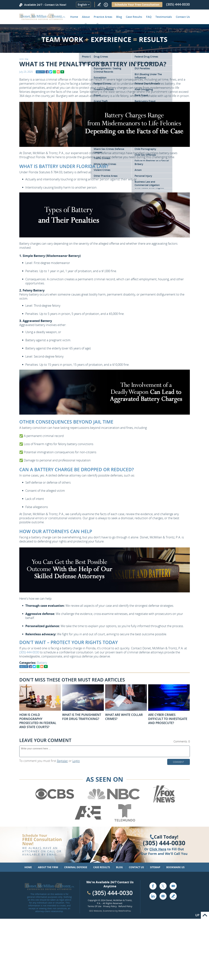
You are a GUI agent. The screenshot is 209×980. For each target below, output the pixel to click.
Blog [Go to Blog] (27, 59)
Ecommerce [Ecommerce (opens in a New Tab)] (109, 911)
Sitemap (155, 867)
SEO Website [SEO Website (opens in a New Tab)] (95, 911)
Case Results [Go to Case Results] (134, 17)
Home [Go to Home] (74, 17)
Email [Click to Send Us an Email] (163, 896)
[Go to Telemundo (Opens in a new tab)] (124, 821)
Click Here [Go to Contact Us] (158, 849)
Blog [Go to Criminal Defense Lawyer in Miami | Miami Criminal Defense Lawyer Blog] (119, 17)
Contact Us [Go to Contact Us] (136, 867)
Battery (42, 663)
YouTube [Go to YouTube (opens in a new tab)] (173, 886)
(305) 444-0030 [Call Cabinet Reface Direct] (112, 893)
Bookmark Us (175, 867)
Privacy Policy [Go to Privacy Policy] (110, 906)
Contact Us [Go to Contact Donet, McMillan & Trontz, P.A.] (183, 17)
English (82, 5)
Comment (178, 762)
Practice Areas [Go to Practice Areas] (103, 17)
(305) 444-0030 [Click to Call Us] (164, 843)
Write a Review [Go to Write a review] (99, 4)
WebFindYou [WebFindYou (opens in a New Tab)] (125, 911)
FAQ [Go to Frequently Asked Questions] (149, 17)
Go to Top (205, 915)
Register (62, 761)
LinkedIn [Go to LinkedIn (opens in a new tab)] (153, 896)
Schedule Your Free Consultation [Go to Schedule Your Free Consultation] (137, 5)
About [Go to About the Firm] (86, 17)
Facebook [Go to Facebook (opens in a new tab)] (153, 886)
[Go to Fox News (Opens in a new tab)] (164, 802)
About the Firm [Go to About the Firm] (48, 867)
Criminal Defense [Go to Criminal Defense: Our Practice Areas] (76, 867)
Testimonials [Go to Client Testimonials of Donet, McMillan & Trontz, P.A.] (164, 17)
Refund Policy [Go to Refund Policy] (125, 906)
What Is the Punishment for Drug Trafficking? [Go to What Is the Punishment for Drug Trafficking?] (82, 717)
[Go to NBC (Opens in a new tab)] (114, 802)
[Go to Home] (42, 19)
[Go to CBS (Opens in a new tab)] (54, 802)
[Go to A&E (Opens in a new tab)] (88, 821)
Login (76, 761)
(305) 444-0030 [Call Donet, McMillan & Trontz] (178, 4)
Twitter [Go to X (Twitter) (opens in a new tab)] (163, 886)
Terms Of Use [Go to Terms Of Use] (95, 906)
